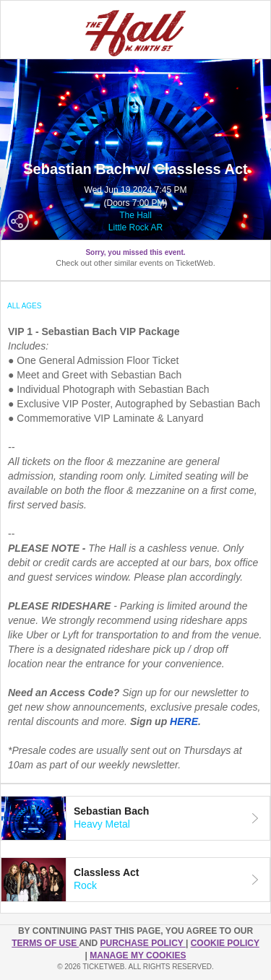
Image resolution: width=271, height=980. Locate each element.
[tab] (135, 818)
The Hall (135, 215)
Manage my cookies (138, 955)
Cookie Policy (225, 943)
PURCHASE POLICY (142, 943)
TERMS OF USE (45, 943)
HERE (184, 721)
